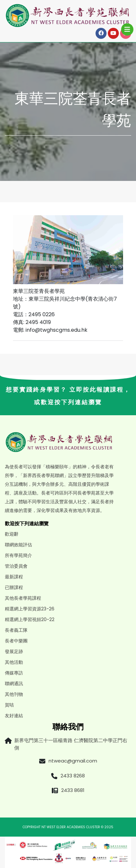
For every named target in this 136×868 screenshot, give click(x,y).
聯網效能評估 (18, 545)
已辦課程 (14, 587)
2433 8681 (73, 790)
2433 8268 (73, 776)
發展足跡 (14, 651)
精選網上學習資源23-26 (30, 609)
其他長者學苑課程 (23, 598)
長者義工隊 (16, 630)
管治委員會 (16, 566)
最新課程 (14, 577)
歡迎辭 (12, 534)
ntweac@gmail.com (73, 761)
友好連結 (14, 716)
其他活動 (14, 662)
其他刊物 (14, 694)
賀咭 (9, 705)
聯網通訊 (14, 684)
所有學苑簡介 (18, 555)
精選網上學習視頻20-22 (30, 619)
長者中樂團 (16, 641)
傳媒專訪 (14, 673)
